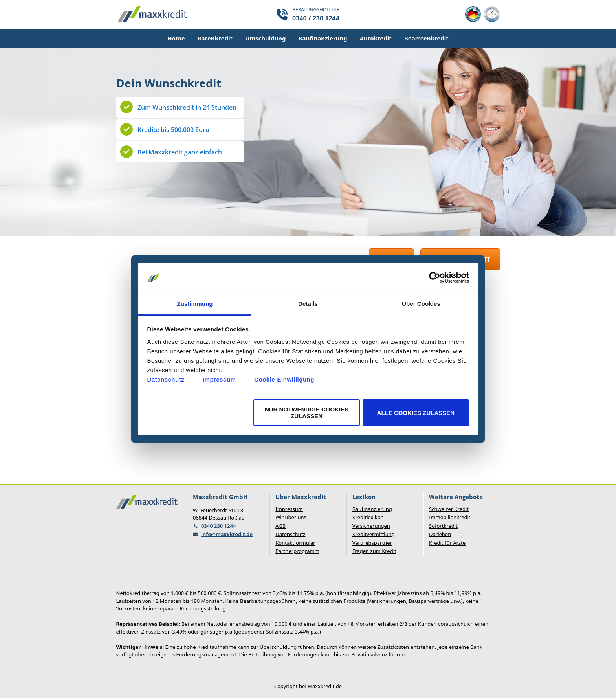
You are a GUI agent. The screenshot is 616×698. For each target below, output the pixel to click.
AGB (280, 526)
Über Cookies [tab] (421, 304)
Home (176, 38)
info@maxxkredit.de (227, 534)
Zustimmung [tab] (195, 304)
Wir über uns (291, 517)
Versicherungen (371, 526)
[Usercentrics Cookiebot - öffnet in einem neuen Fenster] (435, 278)
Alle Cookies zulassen (416, 413)
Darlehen (440, 534)
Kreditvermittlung (374, 534)
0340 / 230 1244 (316, 18)
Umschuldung (266, 38)
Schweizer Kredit (449, 509)
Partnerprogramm (297, 551)
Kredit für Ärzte (447, 543)
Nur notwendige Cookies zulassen (307, 413)
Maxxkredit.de (325, 686)
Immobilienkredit (450, 517)
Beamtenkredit (426, 38)
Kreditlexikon (368, 517)
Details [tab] (308, 304)
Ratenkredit (215, 38)
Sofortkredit (443, 526)
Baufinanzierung (323, 38)
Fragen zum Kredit (374, 551)
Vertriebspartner (372, 543)
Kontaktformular (295, 543)
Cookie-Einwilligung (284, 379)
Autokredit (376, 38)
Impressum (219, 379)
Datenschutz (166, 379)
